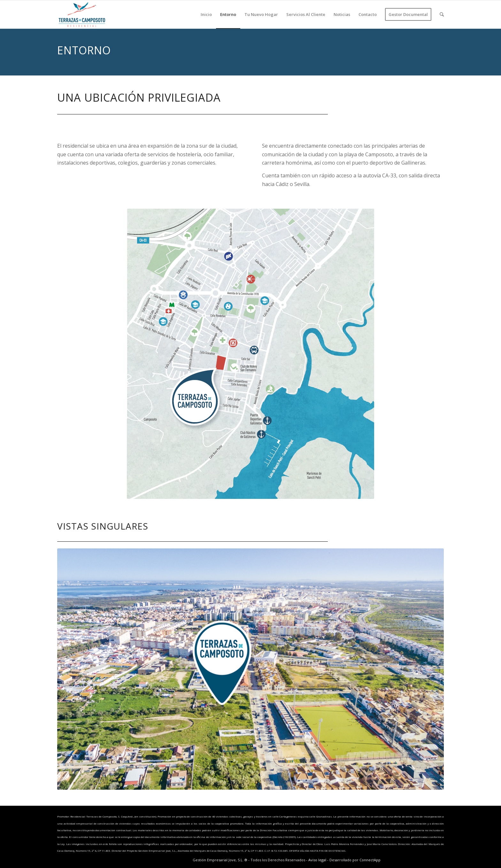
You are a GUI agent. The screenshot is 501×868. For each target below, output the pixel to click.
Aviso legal (317, 860)
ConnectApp (370, 860)
